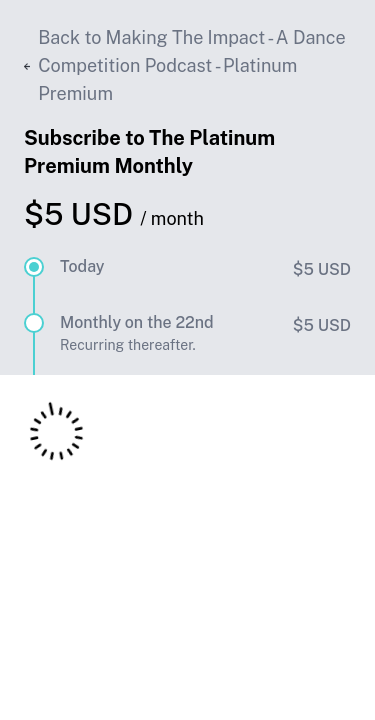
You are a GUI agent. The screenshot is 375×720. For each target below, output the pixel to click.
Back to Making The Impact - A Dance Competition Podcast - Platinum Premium (185, 65)
